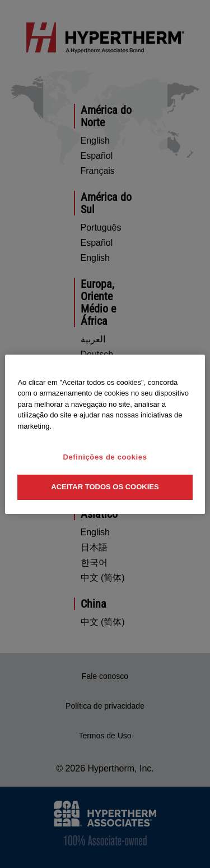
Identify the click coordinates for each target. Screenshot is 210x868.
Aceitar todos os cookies (105, 487)
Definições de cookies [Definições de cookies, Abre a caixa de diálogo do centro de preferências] (105, 457)
